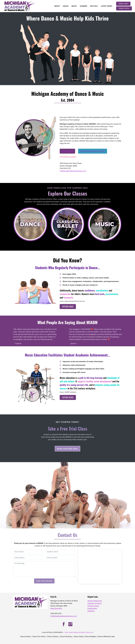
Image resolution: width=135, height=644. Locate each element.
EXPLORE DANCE (68, 306)
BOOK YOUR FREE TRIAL (67, 449)
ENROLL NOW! (123, 4)
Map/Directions (56, 608)
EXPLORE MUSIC (68, 397)
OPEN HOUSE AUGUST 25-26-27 (93, 151)
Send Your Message (44, 581)
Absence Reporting (95, 601)
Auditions (91, 611)
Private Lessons (93, 606)
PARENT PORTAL (124, 8)
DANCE (66, 6)
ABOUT (57, 6)
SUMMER (84, 6)
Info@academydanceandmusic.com (73, 171)
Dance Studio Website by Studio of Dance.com (79, 632)
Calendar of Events (95, 603)
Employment (92, 608)
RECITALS (94, 6)
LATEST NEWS (107, 6)
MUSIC (74, 6)
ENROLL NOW (67, 151)
